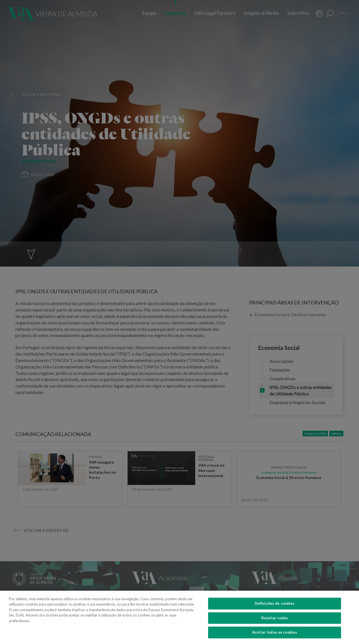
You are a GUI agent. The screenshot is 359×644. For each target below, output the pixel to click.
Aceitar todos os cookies (275, 637)
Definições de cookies (275, 608)
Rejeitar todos (275, 623)
